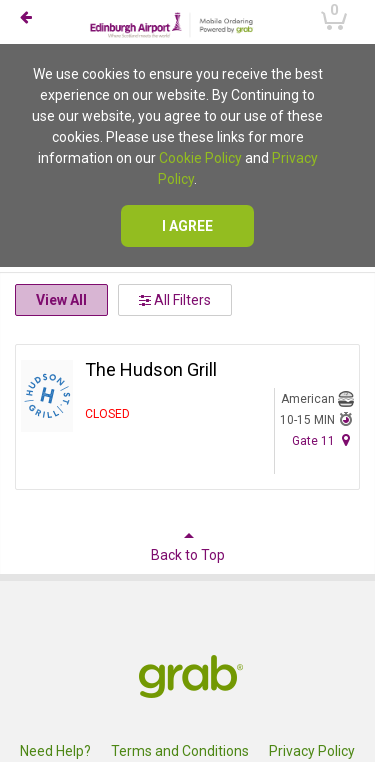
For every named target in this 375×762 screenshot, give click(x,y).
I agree (187, 226)
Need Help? (55, 751)
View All (61, 300)
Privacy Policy (312, 751)
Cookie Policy (200, 158)
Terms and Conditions (180, 751)
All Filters (175, 300)
